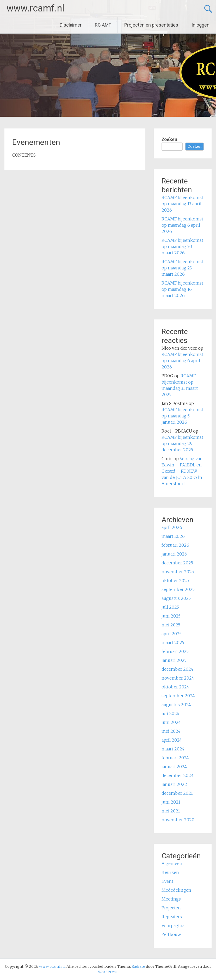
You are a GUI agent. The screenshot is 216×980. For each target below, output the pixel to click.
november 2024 (178, 678)
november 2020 (178, 820)
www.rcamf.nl (35, 8)
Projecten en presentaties (151, 25)
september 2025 (178, 589)
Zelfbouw (171, 934)
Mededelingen (176, 890)
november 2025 (178, 572)
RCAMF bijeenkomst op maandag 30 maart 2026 (182, 246)
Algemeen (172, 864)
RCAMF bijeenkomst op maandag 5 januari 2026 (182, 416)
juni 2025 (171, 616)
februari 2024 (175, 758)
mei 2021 (171, 811)
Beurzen (170, 872)
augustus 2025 (176, 598)
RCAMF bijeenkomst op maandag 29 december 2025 (182, 443)
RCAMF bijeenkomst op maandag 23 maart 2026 (182, 268)
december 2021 (177, 793)
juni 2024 (171, 722)
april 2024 (172, 740)
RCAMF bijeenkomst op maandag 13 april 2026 (182, 204)
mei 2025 (171, 625)
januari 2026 (174, 554)
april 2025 (172, 634)
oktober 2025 (175, 581)
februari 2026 (175, 545)
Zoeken (169, 139)
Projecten (171, 908)
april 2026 (172, 527)
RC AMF (103, 25)
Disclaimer (71, 25)
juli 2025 (170, 607)
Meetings (171, 899)
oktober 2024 (175, 687)
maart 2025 (173, 643)
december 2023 (177, 775)
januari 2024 (174, 767)
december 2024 (177, 669)
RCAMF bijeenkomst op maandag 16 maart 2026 (182, 289)
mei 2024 (171, 731)
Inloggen (200, 25)
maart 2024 (173, 749)
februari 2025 (175, 651)
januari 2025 (174, 660)
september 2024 (178, 696)
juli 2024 (170, 713)
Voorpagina (173, 926)
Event (167, 881)
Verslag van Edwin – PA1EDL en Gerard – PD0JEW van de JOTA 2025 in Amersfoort (182, 471)
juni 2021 (171, 802)
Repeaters (172, 917)
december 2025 (177, 563)
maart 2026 (173, 536)
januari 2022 (174, 784)
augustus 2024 (176, 705)
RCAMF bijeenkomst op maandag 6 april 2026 (182, 225)
